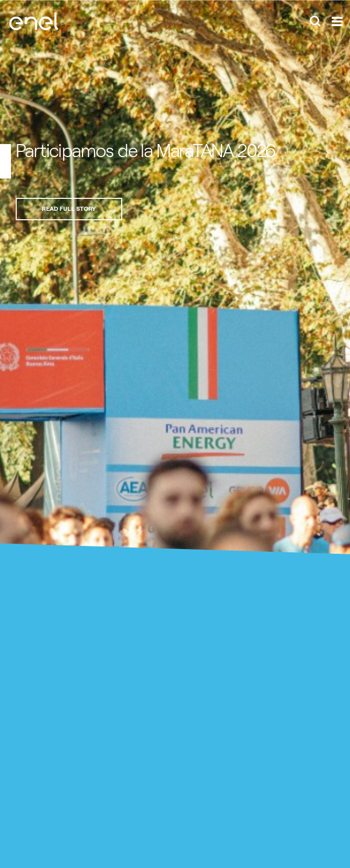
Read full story (69, 209)
